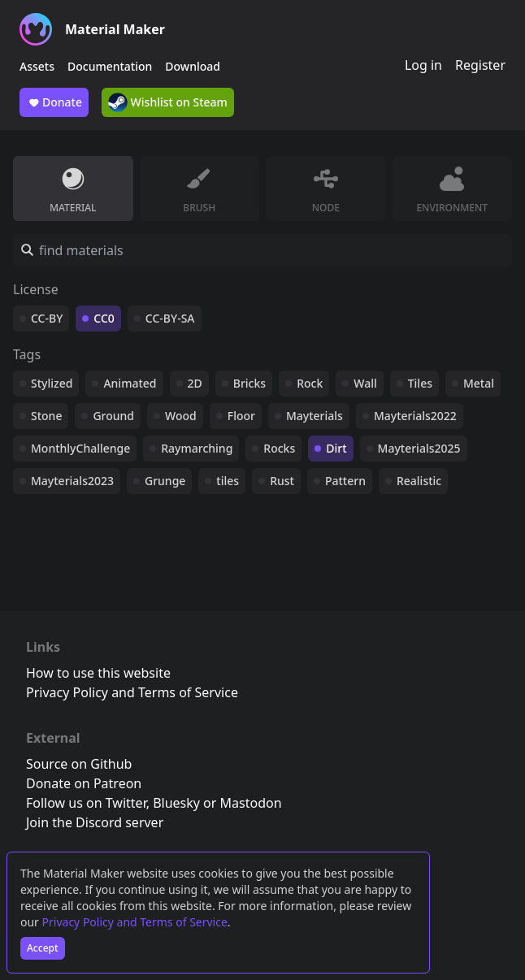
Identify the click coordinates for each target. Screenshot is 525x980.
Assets (37, 66)
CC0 (104, 318)
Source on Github (79, 764)
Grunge (165, 481)
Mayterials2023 (72, 481)
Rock (310, 383)
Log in (423, 65)
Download (193, 66)
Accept (43, 948)
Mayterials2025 (419, 448)
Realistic (419, 481)
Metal (479, 383)
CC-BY (47, 318)
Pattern (345, 481)
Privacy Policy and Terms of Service (135, 922)
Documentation (110, 66)
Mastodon (251, 803)
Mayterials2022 (415, 416)
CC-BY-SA (170, 318)
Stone (46, 416)
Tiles (420, 383)
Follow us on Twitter (86, 803)
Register (480, 65)
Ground (113, 416)
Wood (181, 416)
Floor (241, 416)
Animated (130, 383)
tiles (228, 481)
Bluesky (176, 803)
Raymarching (197, 448)
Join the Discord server (95, 822)
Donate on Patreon (84, 783)
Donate (54, 102)
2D (195, 383)
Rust (282, 481)
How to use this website (98, 673)
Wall (365, 383)
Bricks (249, 383)
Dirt (336, 448)
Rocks (279, 448)
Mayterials (315, 416)
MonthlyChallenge (80, 448)
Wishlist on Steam (168, 102)
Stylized (52, 383)
